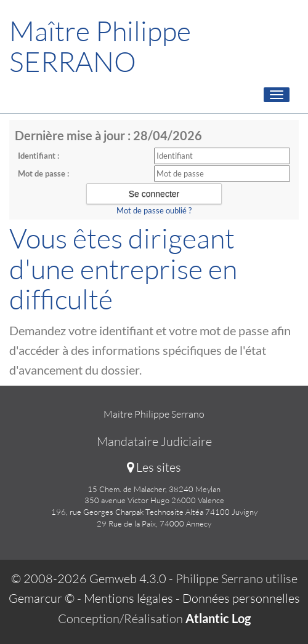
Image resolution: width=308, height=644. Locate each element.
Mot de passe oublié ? (154, 210)
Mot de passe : (43, 173)
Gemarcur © (42, 598)
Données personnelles (241, 598)
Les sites (154, 467)
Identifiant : (38, 156)
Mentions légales (128, 598)
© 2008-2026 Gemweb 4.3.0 (89, 578)
